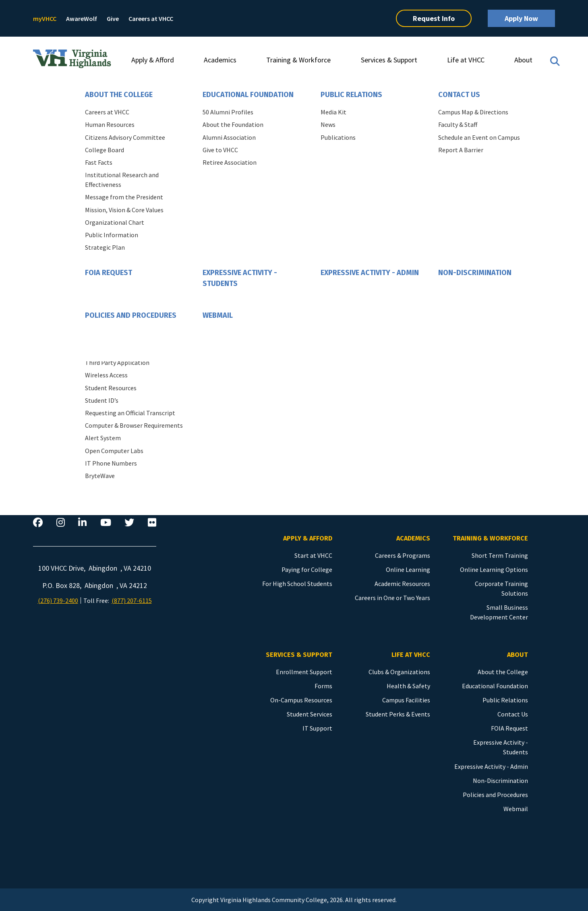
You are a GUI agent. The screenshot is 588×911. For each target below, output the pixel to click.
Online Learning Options (494, 569)
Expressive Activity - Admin (370, 273)
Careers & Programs (403, 555)
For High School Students (297, 584)
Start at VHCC (313, 555)
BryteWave (100, 476)
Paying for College (307, 569)
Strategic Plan (105, 247)
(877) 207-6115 (132, 600)
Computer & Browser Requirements (134, 425)
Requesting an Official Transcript (130, 413)
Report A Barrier (461, 150)
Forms (323, 686)
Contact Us (459, 95)
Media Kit (333, 112)
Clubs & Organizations (399, 672)
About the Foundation (233, 124)
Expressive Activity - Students (240, 278)
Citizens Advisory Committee (125, 137)
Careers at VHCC (151, 19)
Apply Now (521, 18)
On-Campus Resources (301, 700)
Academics (220, 60)
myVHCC (45, 19)
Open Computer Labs (114, 451)
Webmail (218, 315)
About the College (119, 95)
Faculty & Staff (458, 124)
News (328, 124)
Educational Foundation (248, 95)
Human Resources (110, 124)
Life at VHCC (466, 60)
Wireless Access (106, 375)
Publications (338, 137)
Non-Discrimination (475, 273)
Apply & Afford (153, 60)
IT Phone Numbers (111, 463)
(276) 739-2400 (58, 600)
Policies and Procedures (131, 315)
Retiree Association (230, 162)
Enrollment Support (304, 672)
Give (113, 19)
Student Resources (111, 388)
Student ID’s (102, 400)
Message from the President (124, 197)
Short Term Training (500, 555)
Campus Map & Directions (473, 112)
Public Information (112, 235)
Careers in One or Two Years (392, 598)
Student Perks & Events (398, 714)
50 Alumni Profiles (228, 112)
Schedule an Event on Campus (479, 137)
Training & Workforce (298, 60)
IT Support (317, 728)
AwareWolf (82, 19)
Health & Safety (408, 686)
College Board (105, 150)
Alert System (103, 438)
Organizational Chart (115, 222)
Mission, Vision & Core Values (124, 210)
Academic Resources (402, 584)
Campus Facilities (406, 700)
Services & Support (389, 60)
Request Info (434, 18)
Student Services (310, 714)
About (523, 60)
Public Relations (351, 95)
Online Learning (408, 569)
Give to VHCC (220, 150)
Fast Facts (99, 162)
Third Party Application (117, 362)
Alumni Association (229, 137)
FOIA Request (109, 273)
